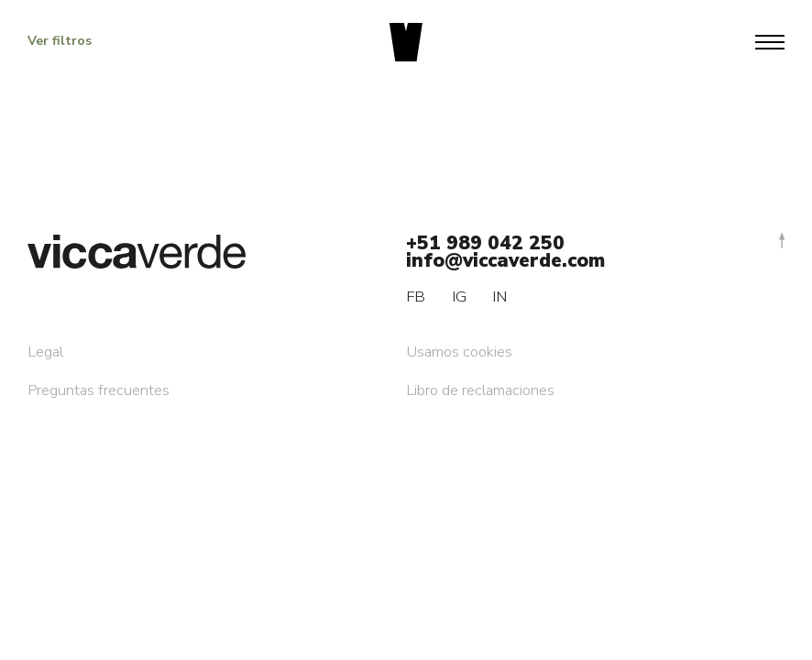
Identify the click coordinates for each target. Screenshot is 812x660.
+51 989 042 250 (485, 243)
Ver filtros (60, 41)
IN (499, 297)
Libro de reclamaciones (480, 390)
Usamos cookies (459, 352)
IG (459, 297)
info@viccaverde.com (505, 260)
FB (416, 297)
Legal (45, 352)
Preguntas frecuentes (99, 390)
